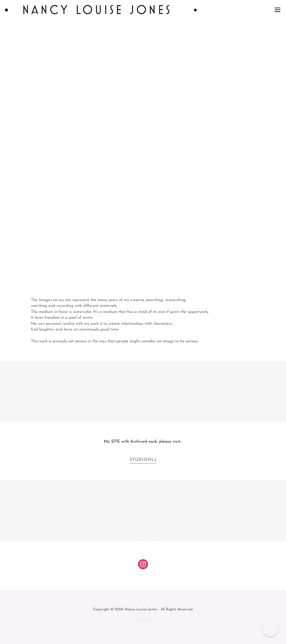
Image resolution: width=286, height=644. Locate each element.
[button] (277, 10)
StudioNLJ (143, 460)
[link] (101, 10)
